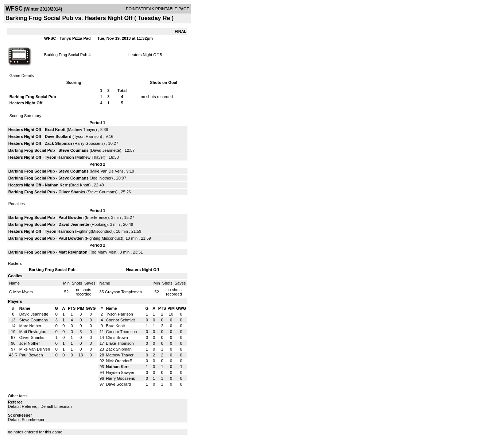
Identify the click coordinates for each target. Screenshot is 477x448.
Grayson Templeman (123, 292)
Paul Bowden (71, 217)
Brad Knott (55, 130)
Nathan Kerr (56, 185)
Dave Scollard (58, 136)
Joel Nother (101, 178)
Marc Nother (30, 326)
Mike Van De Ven (106, 171)
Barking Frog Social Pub (66, 55)
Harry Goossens (89, 143)
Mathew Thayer (82, 130)
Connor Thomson (122, 332)
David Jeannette (105, 150)
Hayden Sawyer (120, 372)
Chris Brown (117, 337)
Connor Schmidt (121, 320)
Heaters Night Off (143, 55)
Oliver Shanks (72, 192)
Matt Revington (73, 252)
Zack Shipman (59, 143)
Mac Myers (23, 292)
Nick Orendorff (119, 361)
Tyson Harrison (87, 136)
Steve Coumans (73, 150)
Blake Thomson (120, 343)
